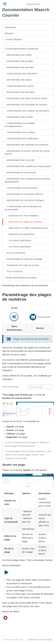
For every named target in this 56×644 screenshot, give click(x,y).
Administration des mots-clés (20, 160)
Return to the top (13, 640)
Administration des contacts (20, 132)
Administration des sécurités (19, 67)
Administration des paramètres (21, 188)
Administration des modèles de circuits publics (28, 166)
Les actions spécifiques (18, 241)
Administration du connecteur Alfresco (24, 194)
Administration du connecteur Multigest (24, 200)
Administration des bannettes (20, 92)
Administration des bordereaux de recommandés (23, 208)
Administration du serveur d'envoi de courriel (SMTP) (27, 152)
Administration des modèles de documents (27, 111)
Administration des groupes (19, 61)
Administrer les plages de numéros (23, 222)
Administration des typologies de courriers (26, 105)
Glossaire (9, 33)
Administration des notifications (22, 139)
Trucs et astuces (14, 272)
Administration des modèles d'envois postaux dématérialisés (27, 180)
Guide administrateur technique (21, 278)
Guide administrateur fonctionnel (21, 49)
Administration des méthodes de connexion (26, 145)
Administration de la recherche (20, 173)
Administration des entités (18, 55)
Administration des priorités (19, 117)
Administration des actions (19, 86)
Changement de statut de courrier (22, 265)
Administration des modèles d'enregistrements (20, 125)
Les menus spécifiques (18, 247)
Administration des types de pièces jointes (26, 98)
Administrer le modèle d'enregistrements (26, 228)
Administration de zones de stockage (23, 259)
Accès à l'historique (15, 253)
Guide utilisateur (13, 40)
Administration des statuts (18, 80)
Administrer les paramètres (20, 234)
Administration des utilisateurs (21, 74)
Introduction (10, 27)
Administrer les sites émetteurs (22, 216)
